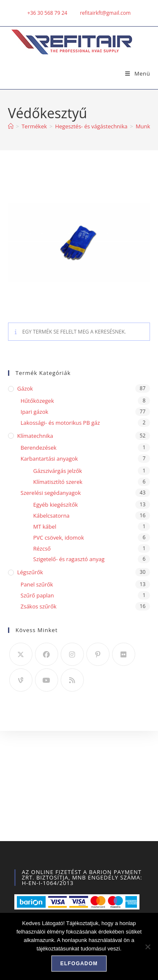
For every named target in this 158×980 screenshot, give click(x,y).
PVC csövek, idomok (59, 538)
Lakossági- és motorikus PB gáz (60, 423)
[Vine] (21, 680)
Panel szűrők (37, 584)
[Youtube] (47, 680)
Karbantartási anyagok (49, 459)
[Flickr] (124, 654)
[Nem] (147, 947)
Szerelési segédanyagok (51, 493)
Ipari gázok (35, 412)
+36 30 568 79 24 (47, 13)
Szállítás (88, 846)
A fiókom (40, 846)
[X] (21, 654)
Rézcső (42, 548)
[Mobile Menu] (134, 73)
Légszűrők (30, 572)
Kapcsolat (117, 846)
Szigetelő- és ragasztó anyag (69, 559)
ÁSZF (65, 846)
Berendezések (39, 448)
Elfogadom (79, 964)
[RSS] (72, 680)
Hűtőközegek (37, 401)
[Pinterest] (98, 654)
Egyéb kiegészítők (56, 505)
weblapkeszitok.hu (92, 861)
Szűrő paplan (37, 595)
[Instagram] (72, 654)
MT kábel (45, 527)
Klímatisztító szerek (58, 482)
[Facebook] (47, 654)
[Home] (11, 126)
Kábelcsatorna (51, 516)
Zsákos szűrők (39, 606)
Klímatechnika (35, 436)
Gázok (25, 388)
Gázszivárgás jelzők (58, 471)
